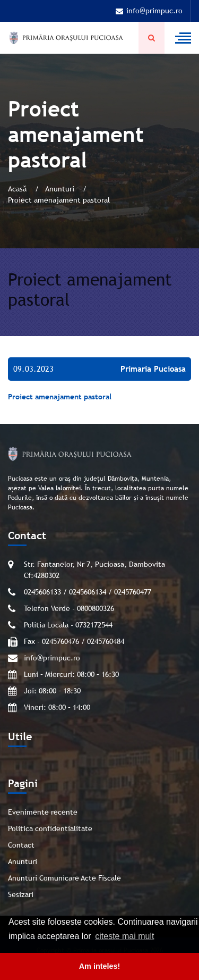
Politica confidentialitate (50, 828)
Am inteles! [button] (100, 966)
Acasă (18, 189)
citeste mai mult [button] (124, 936)
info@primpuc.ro (149, 11)
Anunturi (61, 189)
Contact (21, 845)
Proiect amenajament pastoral (60, 397)
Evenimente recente (43, 812)
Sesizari (21, 894)
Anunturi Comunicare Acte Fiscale (64, 878)
